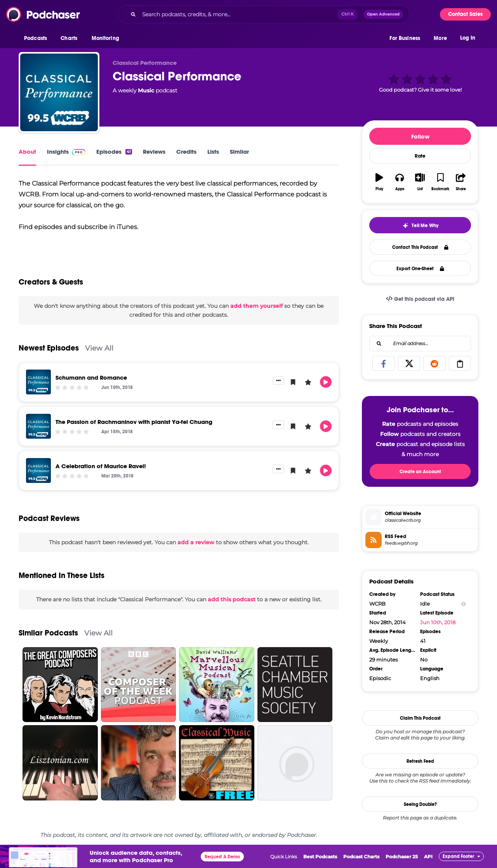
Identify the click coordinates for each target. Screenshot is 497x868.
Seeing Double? (420, 804)
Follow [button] (420, 136)
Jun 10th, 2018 (438, 622)
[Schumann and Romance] (38, 382)
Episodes (114, 152)
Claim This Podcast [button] (420, 718)
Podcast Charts (361, 857)
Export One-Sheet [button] (420, 269)
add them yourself (256, 306)
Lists (213, 152)
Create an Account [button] (420, 472)
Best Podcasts (320, 857)
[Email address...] (420, 344)
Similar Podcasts (48, 633)
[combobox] (264, 14)
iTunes (127, 227)
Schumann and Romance (91, 378)
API (428, 857)
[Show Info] (464, 604)
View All (99, 348)
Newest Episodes (49, 348)
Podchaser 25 (402, 857)
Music (146, 90)
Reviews (154, 152)
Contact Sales (465, 14)
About (27, 152)
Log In (468, 38)
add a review (196, 542)
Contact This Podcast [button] (420, 247)
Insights (66, 152)
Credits (186, 152)
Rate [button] (420, 156)
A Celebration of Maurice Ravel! (101, 466)
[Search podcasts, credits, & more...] (238, 14)
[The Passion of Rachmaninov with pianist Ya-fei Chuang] (38, 426)
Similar (239, 152)
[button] (37, 38)
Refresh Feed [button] (420, 761)
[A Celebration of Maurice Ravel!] (38, 470)
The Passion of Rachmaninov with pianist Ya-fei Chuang (134, 422)
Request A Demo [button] (222, 857)
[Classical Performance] (59, 92)
